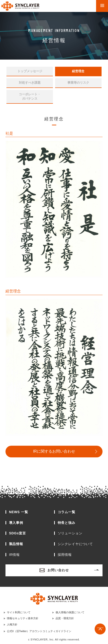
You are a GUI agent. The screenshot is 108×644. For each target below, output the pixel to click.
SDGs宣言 (18, 533)
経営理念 (78, 71)
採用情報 (65, 555)
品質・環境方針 (65, 618)
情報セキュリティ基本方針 (23, 618)
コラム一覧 (67, 512)
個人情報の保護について (70, 612)
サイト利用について (19, 612)
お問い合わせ (54, 570)
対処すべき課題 (30, 83)
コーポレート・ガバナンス (30, 96)
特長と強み (67, 523)
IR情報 (14, 555)
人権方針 (12, 624)
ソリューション (70, 533)
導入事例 (16, 523)
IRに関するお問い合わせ (54, 451)
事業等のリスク (78, 83)
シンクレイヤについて (75, 544)
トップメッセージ (30, 71)
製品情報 (16, 544)
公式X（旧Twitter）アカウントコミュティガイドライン (39, 631)
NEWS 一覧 (19, 512)
